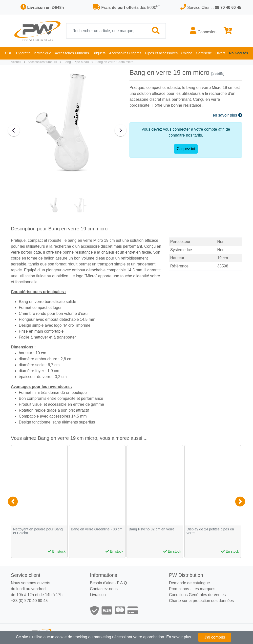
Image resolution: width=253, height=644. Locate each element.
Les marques (204, 589)
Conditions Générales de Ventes (197, 595)
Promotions (179, 589)
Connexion (203, 31)
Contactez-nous (104, 589)
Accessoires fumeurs (42, 62)
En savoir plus (179, 637)
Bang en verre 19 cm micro (114, 62)
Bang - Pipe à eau (76, 62)
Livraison (98, 595)
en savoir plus (227, 115)
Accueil (16, 62)
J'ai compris (215, 637)
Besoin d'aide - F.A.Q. (109, 583)
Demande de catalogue (189, 583)
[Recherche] (106, 31)
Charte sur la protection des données (201, 601)
